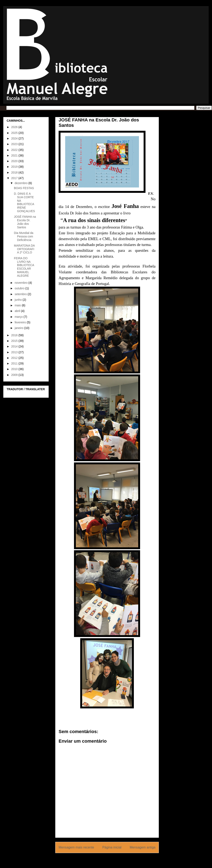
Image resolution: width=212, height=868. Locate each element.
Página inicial (112, 847)
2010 (15, 369)
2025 (15, 133)
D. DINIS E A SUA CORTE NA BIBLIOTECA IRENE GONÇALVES (24, 202)
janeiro (19, 328)
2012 (15, 358)
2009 (15, 375)
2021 (15, 155)
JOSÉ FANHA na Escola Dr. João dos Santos (25, 222)
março (19, 317)
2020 (15, 161)
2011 (15, 363)
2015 (15, 341)
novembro (21, 283)
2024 (15, 138)
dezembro (21, 183)
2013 (15, 352)
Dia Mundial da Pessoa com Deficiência (24, 236)
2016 (15, 335)
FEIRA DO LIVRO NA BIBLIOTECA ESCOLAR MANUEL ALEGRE (24, 267)
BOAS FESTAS (24, 188)
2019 (15, 167)
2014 (15, 346)
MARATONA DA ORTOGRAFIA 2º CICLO (24, 249)
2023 (15, 144)
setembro (21, 294)
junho (18, 300)
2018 (15, 172)
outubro (20, 288)
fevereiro (21, 322)
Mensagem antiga (143, 847)
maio (18, 305)
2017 (15, 178)
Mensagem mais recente (76, 847)
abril (18, 311)
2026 (15, 127)
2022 (15, 150)
